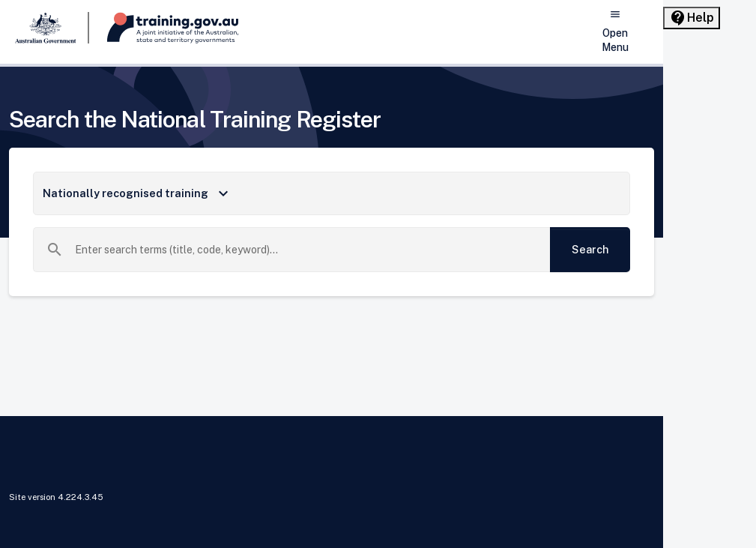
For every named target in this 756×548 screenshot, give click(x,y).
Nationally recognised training (137, 193)
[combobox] (307, 250)
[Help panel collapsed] (692, 18)
